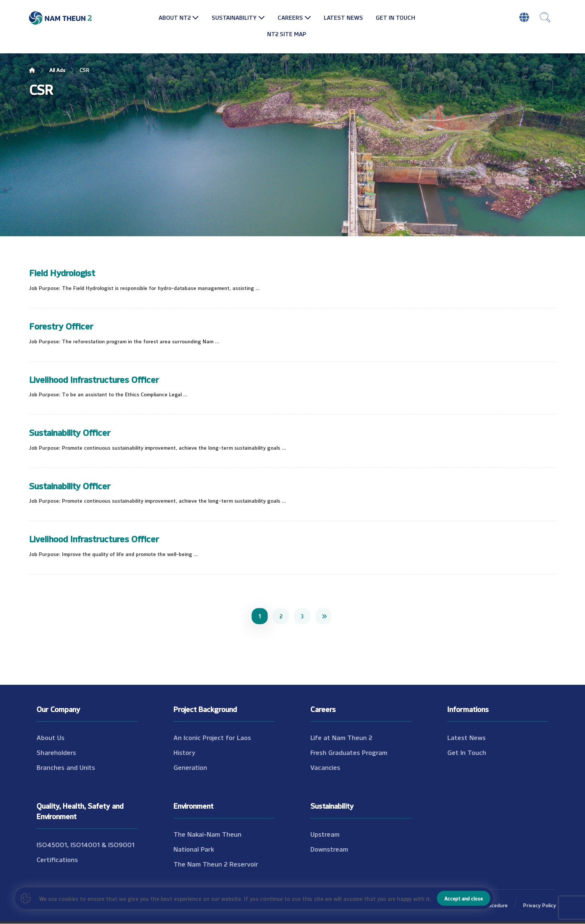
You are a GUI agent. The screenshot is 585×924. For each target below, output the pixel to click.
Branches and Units (66, 767)
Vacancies (325, 767)
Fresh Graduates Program (349, 752)
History (184, 752)
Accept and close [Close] (464, 898)
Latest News (467, 737)
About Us (51, 737)
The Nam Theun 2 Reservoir (216, 864)
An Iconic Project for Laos (212, 737)
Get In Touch (467, 752)
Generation (190, 767)
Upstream (325, 834)
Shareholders (56, 752)
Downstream (329, 849)
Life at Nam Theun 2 (341, 737)
